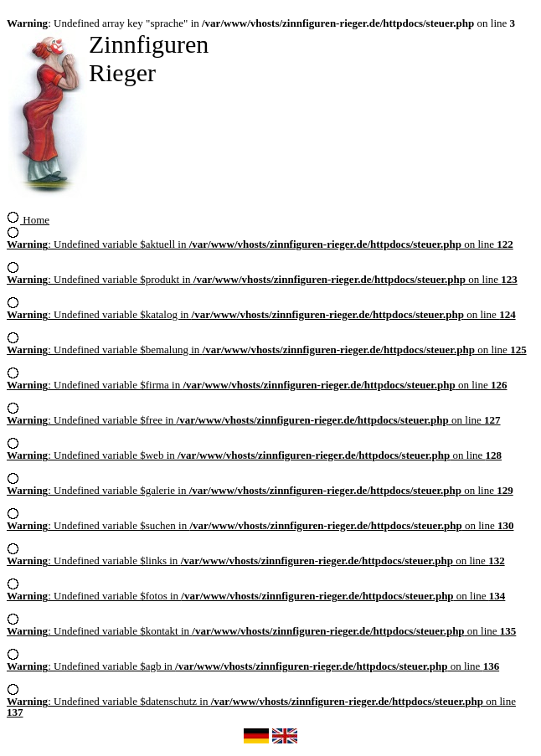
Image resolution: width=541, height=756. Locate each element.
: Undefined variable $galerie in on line (260, 486)
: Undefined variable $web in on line (254, 450)
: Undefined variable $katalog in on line (261, 310)
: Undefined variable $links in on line (256, 556)
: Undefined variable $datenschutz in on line (261, 702)
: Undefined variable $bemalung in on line (267, 345)
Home (28, 220)
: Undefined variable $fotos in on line (256, 591)
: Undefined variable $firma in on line (257, 380)
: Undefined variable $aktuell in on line (260, 239)
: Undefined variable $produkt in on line (262, 275)
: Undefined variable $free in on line (254, 415)
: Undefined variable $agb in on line (253, 661)
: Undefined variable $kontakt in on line (261, 626)
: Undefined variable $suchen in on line (260, 521)
